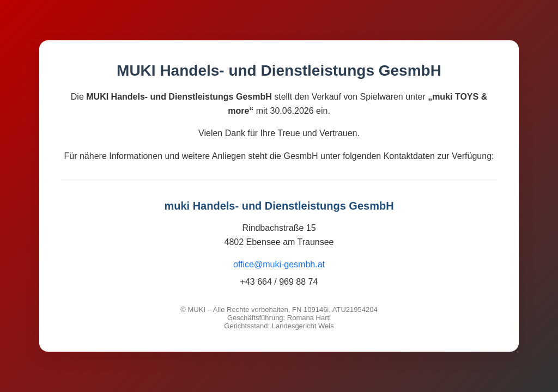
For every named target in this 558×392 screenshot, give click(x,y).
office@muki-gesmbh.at (279, 264)
